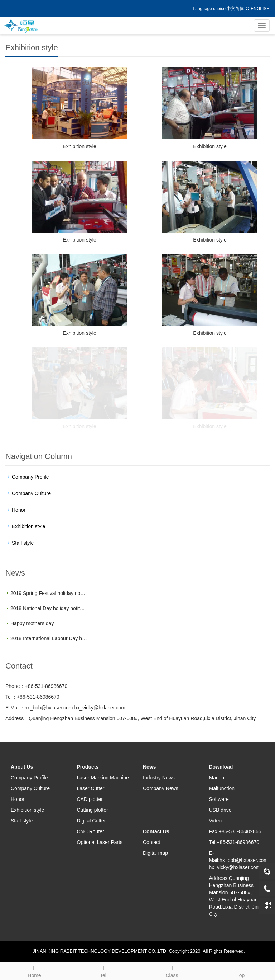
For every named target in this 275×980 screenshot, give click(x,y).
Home (34, 970)
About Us (22, 767)
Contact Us (156, 831)
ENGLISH (260, 9)
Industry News (159, 778)
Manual (217, 778)
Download (221, 767)
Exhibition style (79, 146)
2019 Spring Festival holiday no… (48, 593)
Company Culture (31, 493)
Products (88, 767)
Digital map (155, 853)
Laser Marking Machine (103, 778)
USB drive (220, 810)
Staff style (23, 543)
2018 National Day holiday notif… (48, 608)
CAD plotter (90, 799)
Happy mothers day (32, 623)
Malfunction (222, 788)
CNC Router (91, 831)
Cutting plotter (93, 810)
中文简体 (235, 9)
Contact (151, 842)
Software (219, 799)
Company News (161, 788)
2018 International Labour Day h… (49, 638)
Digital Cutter (91, 821)
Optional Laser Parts (100, 842)
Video (216, 821)
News (149, 767)
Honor (19, 510)
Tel (103, 970)
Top (241, 970)
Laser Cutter (91, 788)
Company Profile (30, 477)
